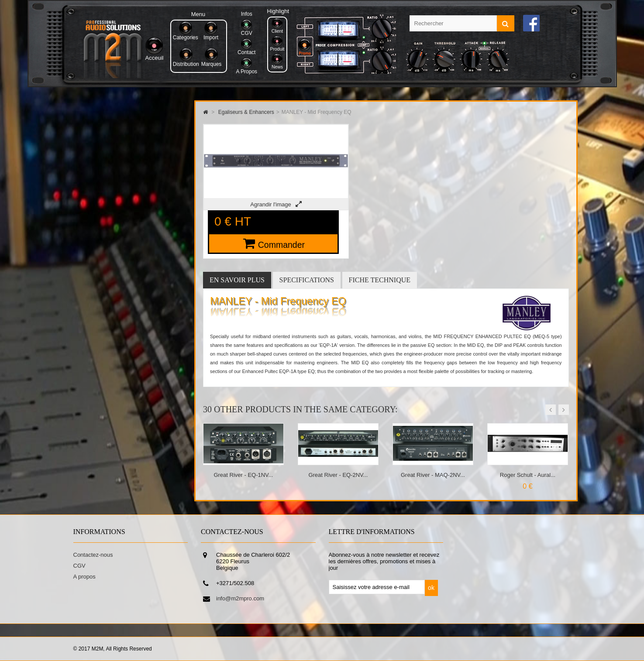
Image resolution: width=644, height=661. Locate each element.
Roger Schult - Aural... (528, 475)
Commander (281, 245)
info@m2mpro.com (240, 598)
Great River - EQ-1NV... (243, 475)
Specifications (307, 280)
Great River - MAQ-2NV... (433, 475)
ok (431, 588)
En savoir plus (237, 280)
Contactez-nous (93, 555)
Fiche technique (380, 280)
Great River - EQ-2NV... (338, 475)
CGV (79, 566)
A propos (84, 577)
